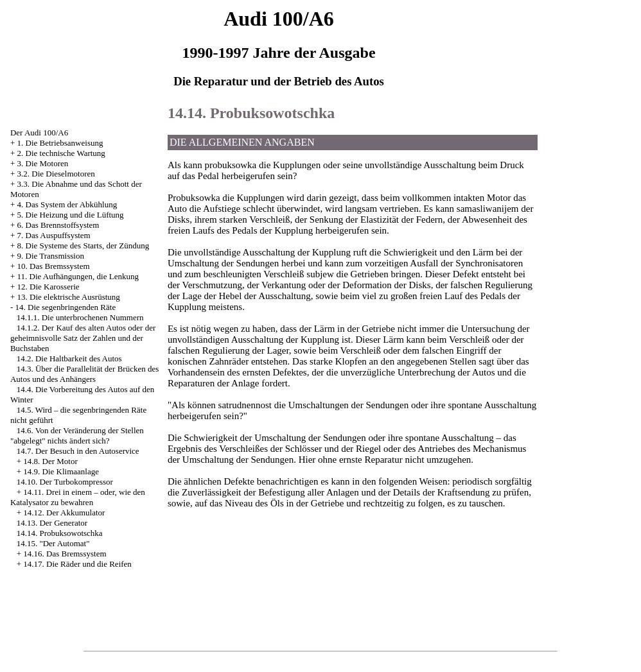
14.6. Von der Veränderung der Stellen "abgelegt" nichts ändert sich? (77, 435)
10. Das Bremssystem (54, 266)
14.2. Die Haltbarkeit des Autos (69, 358)
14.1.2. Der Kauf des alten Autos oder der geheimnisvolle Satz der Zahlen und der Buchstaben (83, 338)
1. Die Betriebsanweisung (60, 143)
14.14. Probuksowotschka (60, 533)
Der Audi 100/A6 (39, 133)
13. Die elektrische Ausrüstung (69, 297)
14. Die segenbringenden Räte (66, 307)
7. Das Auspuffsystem (54, 235)
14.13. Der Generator (52, 523)
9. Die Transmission (51, 256)
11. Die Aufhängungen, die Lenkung (78, 276)
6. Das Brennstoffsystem (58, 225)
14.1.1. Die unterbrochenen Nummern (80, 317)
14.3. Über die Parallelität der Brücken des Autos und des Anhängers (84, 374)
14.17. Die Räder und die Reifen (77, 564)
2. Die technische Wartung (61, 153)
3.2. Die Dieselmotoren (56, 174)
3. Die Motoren (43, 163)
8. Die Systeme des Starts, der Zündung (83, 246)
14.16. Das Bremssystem (65, 554)
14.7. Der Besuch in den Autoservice (78, 451)
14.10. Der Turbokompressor (65, 482)
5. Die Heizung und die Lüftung (71, 215)
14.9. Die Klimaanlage (61, 471)
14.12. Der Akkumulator (64, 513)
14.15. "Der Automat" (53, 543)
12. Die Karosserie (48, 287)
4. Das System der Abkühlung (67, 204)
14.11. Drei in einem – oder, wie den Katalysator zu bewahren (78, 497)
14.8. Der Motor (50, 461)
